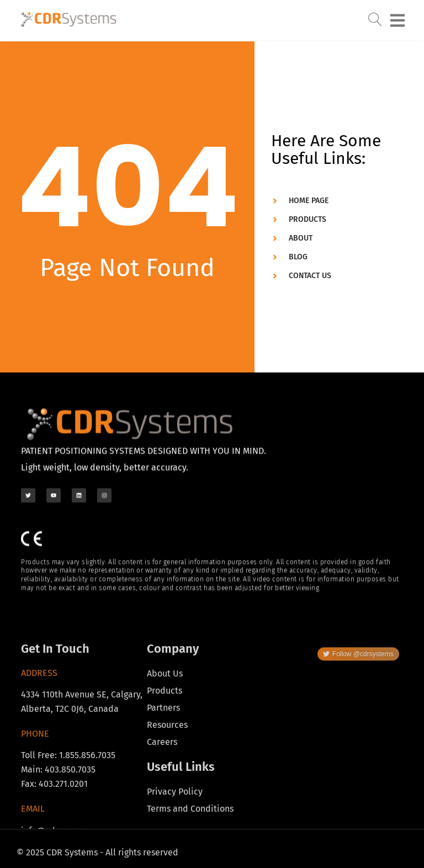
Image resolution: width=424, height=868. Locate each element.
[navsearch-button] (375, 13)
